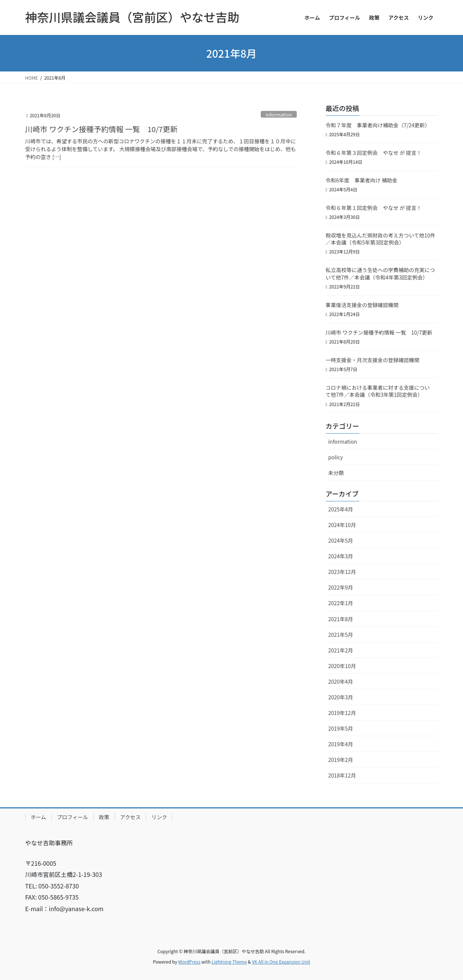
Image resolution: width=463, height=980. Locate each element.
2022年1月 (341, 603)
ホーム (39, 817)
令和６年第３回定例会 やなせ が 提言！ (374, 153)
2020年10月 (342, 666)
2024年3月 (341, 556)
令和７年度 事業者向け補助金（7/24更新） (378, 125)
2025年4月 (341, 509)
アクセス (130, 817)
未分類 (336, 473)
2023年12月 (342, 572)
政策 (104, 817)
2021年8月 (341, 619)
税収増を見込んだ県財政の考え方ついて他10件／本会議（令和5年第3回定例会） (381, 239)
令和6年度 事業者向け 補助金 (362, 180)
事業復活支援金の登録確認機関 (362, 305)
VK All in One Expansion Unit (281, 962)
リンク (159, 817)
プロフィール (73, 817)
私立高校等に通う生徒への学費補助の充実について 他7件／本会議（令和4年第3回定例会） (380, 274)
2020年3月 (341, 697)
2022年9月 (341, 587)
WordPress (189, 962)
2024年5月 (341, 540)
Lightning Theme (229, 962)
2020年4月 (341, 681)
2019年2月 (341, 760)
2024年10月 (342, 525)
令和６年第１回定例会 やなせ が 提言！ (379, 208)
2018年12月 (342, 775)
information (279, 114)
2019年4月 (341, 744)
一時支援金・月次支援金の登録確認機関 (373, 360)
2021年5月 (341, 635)
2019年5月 (341, 728)
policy (336, 457)
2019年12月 (342, 713)
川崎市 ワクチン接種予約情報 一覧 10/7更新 (102, 129)
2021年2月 (341, 650)
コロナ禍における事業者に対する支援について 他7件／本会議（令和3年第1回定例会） (378, 391)
